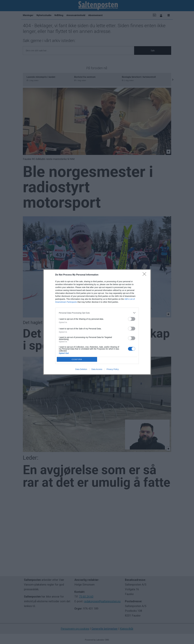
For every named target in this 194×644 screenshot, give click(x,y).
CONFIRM (77, 359)
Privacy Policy (113, 369)
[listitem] (97, 313)
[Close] (145, 275)
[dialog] (97, 322)
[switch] (132, 319)
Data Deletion (81, 369)
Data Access (97, 369)
